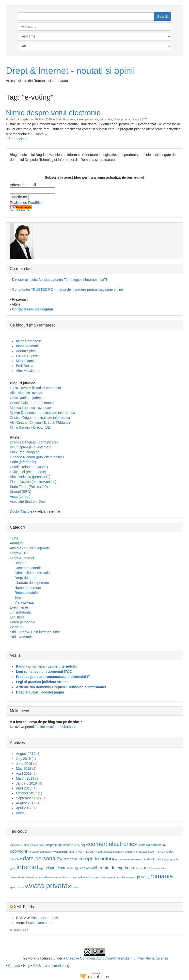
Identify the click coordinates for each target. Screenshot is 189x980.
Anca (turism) (20, 497)
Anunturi (16, 543)
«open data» (99, 877)
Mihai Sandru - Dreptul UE (30, 427)
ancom (34, 845)
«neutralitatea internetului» (52, 877)
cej (83, 845)
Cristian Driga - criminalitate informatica (40, 418)
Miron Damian (27, 361)
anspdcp (51, 845)
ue (22, 887)
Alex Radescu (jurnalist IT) (30, 477)
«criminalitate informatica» (74, 851)
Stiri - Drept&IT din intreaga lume (35, 632)
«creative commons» (40, 852)
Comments (50, 918)
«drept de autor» (96, 859)
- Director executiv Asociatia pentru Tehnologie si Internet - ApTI (58, 280)
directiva (71, 859)
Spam (19, 597)
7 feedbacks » (17, 139)
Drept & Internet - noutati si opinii (70, 71)
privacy (143, 877)
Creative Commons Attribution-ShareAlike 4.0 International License (117, 958)
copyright (18, 851)
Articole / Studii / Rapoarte (30, 548)
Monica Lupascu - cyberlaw (31, 408)
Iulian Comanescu (30, 341)
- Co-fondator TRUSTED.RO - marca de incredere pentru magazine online (66, 289)
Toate (14, 538)
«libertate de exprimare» (115, 868)
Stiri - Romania (65, 119)
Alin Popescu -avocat (26, 393)
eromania (136, 859)
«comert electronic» (112, 844)
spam (13, 887)
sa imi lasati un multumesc (56, 727)
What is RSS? (19, 930)
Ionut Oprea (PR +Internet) (30, 447)
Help (27, 966)
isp (41, 868)
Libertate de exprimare (32, 583)
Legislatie (106, 119)
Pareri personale (87, 119)
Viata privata (122, 119)
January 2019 (26, 783)
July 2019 (23, 759)
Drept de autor (26, 578)
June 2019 (24, 764)
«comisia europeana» (152, 845)
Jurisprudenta (20, 612)
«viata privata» (48, 886)
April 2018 (24, 788)
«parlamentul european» (122, 877)
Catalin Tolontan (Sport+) (29, 467)
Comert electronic (28, 568)
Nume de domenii (28, 588)
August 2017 (26, 803)
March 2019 (25, 778)
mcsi (148, 868)
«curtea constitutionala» (110, 852)
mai (141, 868)
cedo (77, 845)
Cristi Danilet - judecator (28, 398)
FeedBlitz (35, 203)
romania (162, 876)
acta (26, 845)
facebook (149, 859)
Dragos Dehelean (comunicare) (34, 442)
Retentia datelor (27, 593)
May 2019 (24, 769)
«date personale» (41, 858)
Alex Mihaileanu (28, 371)
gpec (13, 868)
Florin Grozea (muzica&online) (33, 482)
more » (41, 134)
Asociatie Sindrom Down (29, 501)
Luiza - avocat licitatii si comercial (35, 388)
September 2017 (29, 798)
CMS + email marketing (51, 966)
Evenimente (19, 607)
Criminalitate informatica (33, 573)
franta (159, 859)
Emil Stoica (25, 366)
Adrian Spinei (26, 351)
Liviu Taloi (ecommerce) (28, 472)
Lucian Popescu (28, 356)
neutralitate (160, 868)
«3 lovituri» (16, 845)
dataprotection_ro (149, 852)
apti (60, 845)
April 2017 (24, 808)
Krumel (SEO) (21, 492)
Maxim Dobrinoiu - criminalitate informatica (42, 413)
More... (21, 813)
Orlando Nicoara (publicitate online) (37, 457)
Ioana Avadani (27, 346)
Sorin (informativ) (23, 462)
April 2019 (24, 773)
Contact (14, 966)
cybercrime (131, 852)
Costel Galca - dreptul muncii (32, 403)
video (76, 887)
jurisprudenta (55, 868)
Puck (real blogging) (25, 452)
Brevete (20, 563)
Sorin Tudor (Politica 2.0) (29, 487)
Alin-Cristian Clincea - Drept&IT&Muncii (40, 423)
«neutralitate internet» (23, 877)
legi (76, 868)
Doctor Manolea (22, 511)
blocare (68, 845)
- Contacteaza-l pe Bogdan (31, 309)
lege (70, 868)
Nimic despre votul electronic (53, 113)
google (174, 859)
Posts (35, 918)
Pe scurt (16, 627)
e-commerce (122, 859)
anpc (42, 845)
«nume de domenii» (79, 877)
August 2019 (26, 754)
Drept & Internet (22, 558)
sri (19, 887)
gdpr (167, 859)
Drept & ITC (139, 119)
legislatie (85, 868)
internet (27, 867)
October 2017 (26, 793)
